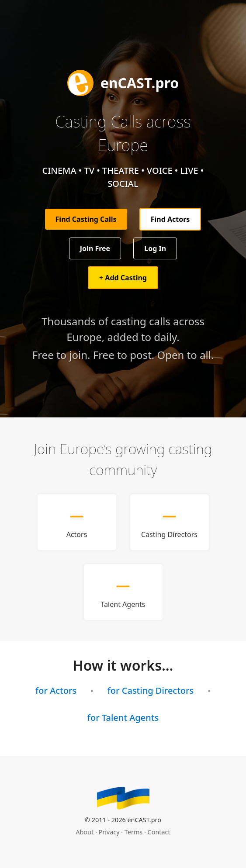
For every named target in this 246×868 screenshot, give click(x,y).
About (85, 832)
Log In (155, 248)
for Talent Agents (123, 718)
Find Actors (170, 219)
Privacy (109, 832)
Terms (133, 832)
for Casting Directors (151, 691)
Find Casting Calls (86, 219)
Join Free (95, 248)
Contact (159, 832)
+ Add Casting (123, 278)
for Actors (56, 691)
